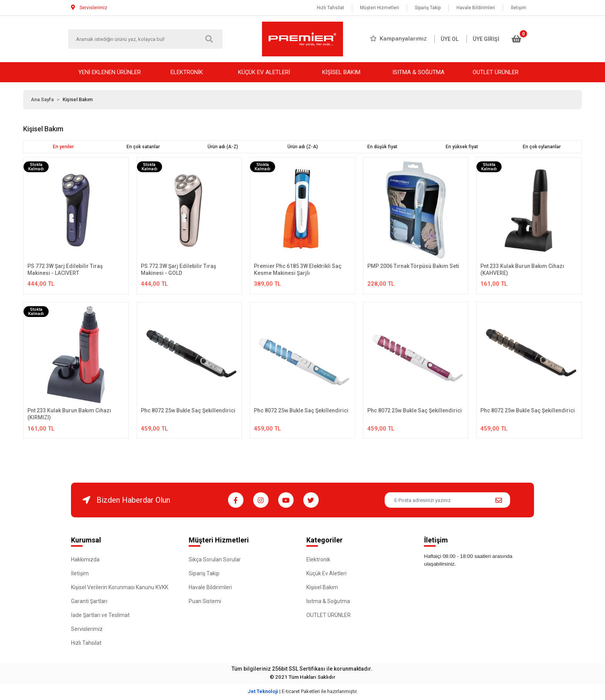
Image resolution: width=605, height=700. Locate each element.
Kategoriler (324, 540)
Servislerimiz (87, 629)
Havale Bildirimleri (476, 8)
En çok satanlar (143, 147)
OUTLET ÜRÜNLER (329, 615)
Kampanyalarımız (398, 39)
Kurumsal (86, 540)
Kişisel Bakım (322, 587)
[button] (517, 39)
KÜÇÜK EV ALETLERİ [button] (264, 72)
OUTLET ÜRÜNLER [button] (496, 72)
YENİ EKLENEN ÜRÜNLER (110, 72)
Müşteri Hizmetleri (379, 8)
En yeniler (63, 147)
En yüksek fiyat (462, 147)
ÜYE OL (450, 39)
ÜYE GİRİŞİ (486, 39)
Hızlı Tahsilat (330, 8)
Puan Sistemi (205, 601)
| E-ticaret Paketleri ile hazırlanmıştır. (303, 691)
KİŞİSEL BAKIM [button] (341, 72)
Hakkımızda (85, 559)
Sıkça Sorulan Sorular (215, 559)
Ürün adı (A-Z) (223, 147)
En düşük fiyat (382, 147)
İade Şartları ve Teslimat (100, 615)
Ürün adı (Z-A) (303, 147)
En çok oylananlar (542, 147)
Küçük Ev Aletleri (326, 573)
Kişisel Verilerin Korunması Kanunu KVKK (120, 587)
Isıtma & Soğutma (328, 601)
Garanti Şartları (89, 601)
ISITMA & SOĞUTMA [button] (418, 72)
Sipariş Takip (428, 8)
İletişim (519, 8)
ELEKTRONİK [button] (187, 72)
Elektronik (318, 559)
